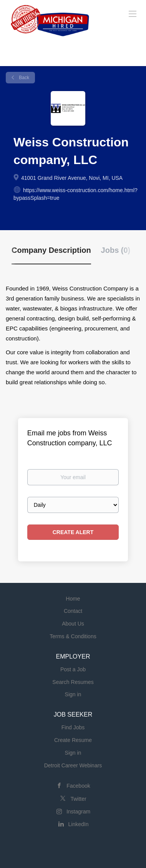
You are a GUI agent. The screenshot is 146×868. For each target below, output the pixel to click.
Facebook (78, 786)
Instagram (78, 812)
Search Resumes (73, 682)
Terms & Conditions (73, 636)
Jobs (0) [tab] (116, 250)
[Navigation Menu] (133, 13)
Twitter (78, 799)
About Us (73, 624)
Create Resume (73, 740)
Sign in (73, 694)
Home (73, 599)
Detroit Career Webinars (73, 765)
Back (23, 78)
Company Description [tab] (51, 250)
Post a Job (73, 669)
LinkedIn (79, 824)
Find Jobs (73, 727)
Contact (73, 611)
